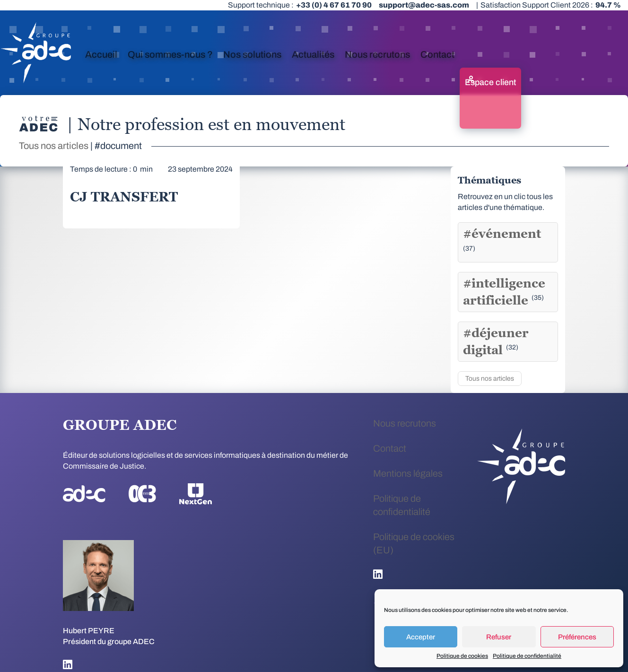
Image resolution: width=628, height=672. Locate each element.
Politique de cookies (462, 656)
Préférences (577, 637)
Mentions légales (408, 473)
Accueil (101, 54)
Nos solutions (252, 54)
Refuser (499, 637)
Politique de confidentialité (527, 656)
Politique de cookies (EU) (414, 543)
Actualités (313, 54)
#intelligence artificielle (504, 292)
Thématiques (489, 180)
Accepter (421, 637)
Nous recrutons (377, 54)
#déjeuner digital (496, 341)
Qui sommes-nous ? (170, 54)
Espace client (490, 82)
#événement (502, 239)
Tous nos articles (54, 146)
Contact (437, 54)
